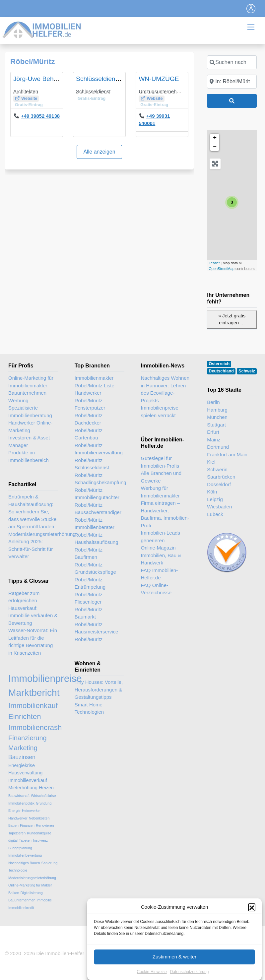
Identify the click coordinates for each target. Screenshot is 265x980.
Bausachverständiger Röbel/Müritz (98, 516)
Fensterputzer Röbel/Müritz (90, 412)
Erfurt (213, 432)
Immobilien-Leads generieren (161, 537)
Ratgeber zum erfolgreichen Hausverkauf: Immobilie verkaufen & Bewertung (33, 608)
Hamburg (217, 410)
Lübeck (215, 514)
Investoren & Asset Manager (29, 441)
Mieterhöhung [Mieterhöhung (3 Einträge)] (23, 788)
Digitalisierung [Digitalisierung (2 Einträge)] (32, 893)
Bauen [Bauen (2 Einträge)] (13, 825)
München (217, 417)
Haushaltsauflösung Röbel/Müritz (97, 546)
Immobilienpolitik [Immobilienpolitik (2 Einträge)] (21, 803)
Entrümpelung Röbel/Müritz (90, 591)
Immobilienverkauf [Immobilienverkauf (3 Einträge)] (28, 780)
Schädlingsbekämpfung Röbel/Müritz (99, 486)
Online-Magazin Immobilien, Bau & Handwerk (161, 555)
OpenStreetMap (222, 269)
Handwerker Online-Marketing (30, 426)
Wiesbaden (219, 507)
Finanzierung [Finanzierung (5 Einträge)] (28, 738)
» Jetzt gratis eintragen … (232, 319)
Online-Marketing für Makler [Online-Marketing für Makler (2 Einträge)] (30, 885)
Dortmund (218, 447)
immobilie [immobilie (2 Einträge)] (44, 900)
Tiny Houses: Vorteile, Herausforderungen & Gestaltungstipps (99, 689)
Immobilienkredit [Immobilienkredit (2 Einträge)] (21, 908)
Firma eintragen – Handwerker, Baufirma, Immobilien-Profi (165, 514)
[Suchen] (232, 101)
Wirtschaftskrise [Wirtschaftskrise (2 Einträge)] (43, 796)
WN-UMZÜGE (159, 79)
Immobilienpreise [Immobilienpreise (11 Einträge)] (45, 678)
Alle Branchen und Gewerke (161, 477)
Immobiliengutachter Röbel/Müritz (97, 501)
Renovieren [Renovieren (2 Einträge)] (45, 825)
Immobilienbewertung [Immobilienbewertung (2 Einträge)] (25, 855)
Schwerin (217, 469)
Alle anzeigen (99, 152)
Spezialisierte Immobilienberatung (30, 412)
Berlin (213, 402)
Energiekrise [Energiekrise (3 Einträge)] (22, 765)
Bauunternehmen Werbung (27, 397)
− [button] (215, 147)
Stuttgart (216, 425)
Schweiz (247, 371)
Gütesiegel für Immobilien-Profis (160, 462)
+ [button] (215, 138)
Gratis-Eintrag (29, 105)
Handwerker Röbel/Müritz (89, 397)
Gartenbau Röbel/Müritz (89, 441)
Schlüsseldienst (93, 91)
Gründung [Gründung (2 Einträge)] (44, 803)
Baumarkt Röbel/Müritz (89, 621)
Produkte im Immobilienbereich (29, 456)
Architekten (26, 91)
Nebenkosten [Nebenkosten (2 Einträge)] (39, 818)
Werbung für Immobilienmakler (161, 492)
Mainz (214, 440)
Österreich (219, 364)
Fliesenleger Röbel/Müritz (89, 606)
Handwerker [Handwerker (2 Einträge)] (18, 818)
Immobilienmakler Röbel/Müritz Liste (95, 382)
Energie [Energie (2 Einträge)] (14, 811)
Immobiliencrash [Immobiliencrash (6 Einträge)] (35, 727)
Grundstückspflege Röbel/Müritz (95, 576)
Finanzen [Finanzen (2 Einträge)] (27, 825)
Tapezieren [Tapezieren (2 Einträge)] (17, 833)
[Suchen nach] (232, 62)
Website (29, 98)
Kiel (211, 462)
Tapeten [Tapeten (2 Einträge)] (25, 840)
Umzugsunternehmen (162, 91)
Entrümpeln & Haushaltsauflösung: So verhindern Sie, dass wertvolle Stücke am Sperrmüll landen (32, 512)
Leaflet (214, 263)
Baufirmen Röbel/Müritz (89, 561)
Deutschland (221, 371)
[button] (252, 936)
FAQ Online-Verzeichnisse (156, 589)
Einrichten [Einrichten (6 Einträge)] (25, 717)
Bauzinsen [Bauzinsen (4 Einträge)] (22, 757)
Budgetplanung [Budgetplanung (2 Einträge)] (20, 848)
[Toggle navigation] (251, 9)
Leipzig (215, 499)
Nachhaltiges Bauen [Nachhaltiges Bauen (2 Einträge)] (24, 863)
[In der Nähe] (232, 82)
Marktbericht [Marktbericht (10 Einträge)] (34, 693)
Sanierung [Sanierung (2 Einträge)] (50, 863)
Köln (212, 492)
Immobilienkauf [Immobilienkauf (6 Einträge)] (33, 706)
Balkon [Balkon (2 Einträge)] (14, 893)
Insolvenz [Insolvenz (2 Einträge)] (40, 840)
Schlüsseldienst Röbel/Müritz (92, 471)
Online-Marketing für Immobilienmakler (31, 382)
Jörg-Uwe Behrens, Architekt (54, 79)
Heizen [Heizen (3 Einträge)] (46, 788)
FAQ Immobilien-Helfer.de (160, 574)
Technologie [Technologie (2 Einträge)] (18, 870)
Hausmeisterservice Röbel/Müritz (97, 635)
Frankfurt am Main (227, 455)
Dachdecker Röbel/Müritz (89, 426)
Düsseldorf (219, 484)
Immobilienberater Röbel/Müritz (95, 531)
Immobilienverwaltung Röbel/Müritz (99, 456)
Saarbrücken (221, 477)
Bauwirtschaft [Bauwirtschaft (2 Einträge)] (19, 796)
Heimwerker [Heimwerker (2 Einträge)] (31, 811)
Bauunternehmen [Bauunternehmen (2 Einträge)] (22, 900)
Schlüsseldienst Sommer (111, 79)
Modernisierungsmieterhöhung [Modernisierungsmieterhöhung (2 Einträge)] (32, 878)
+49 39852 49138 (40, 116)
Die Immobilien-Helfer (60, 953)
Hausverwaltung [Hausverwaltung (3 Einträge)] (25, 773)
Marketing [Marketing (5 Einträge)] (23, 748)
